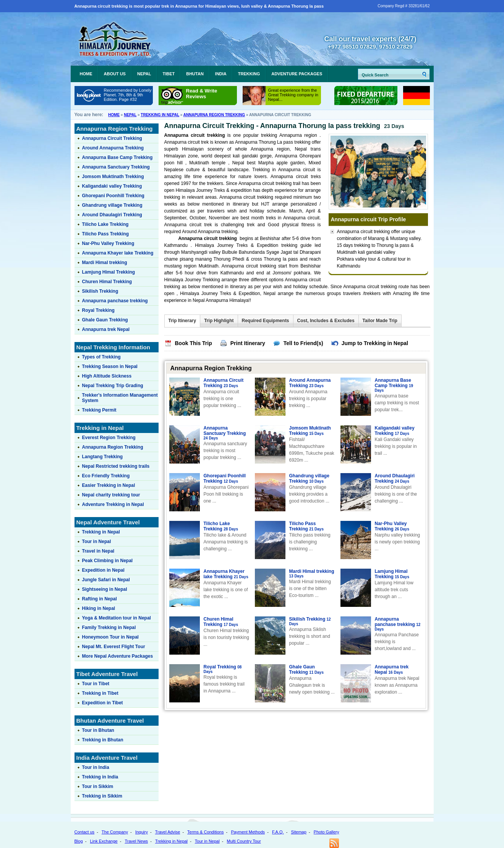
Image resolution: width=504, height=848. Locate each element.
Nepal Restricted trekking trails (116, 466)
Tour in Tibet (96, 684)
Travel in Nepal (98, 551)
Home (86, 74)
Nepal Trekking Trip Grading (113, 386)
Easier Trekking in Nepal (109, 485)
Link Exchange (104, 841)
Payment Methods (248, 832)
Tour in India (96, 767)
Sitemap (299, 832)
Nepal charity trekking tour (111, 495)
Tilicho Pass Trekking (307, 526)
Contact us (85, 832)
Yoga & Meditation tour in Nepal (117, 618)
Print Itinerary (248, 343)
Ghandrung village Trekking (309, 478)
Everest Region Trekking (109, 438)
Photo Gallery (327, 832)
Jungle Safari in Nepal (106, 580)
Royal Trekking (223, 669)
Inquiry (142, 832)
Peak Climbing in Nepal (108, 561)
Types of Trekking (101, 357)
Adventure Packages (297, 74)
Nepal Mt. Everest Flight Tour (114, 647)
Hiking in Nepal (99, 608)
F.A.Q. (278, 832)
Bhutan (195, 74)
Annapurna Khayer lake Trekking (226, 574)
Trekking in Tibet (100, 693)
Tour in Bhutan (98, 730)
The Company (115, 832)
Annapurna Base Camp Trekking (394, 385)
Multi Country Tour (244, 841)
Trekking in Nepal (160, 115)
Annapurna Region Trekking (214, 115)
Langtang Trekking (103, 457)
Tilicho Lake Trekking (221, 526)
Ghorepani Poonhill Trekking (225, 478)
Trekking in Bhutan (103, 740)
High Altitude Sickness (107, 376)
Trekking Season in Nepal (110, 366)
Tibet (169, 74)
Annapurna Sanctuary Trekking (225, 433)
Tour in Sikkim (98, 786)
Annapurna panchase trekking (398, 624)
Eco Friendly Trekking (106, 476)
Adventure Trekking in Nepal (113, 504)
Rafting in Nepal (100, 599)
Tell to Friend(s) (303, 343)
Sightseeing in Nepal (105, 589)
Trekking (249, 74)
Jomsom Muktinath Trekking (310, 431)
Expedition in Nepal (103, 570)
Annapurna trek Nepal (392, 670)
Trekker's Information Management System (120, 398)
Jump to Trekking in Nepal (375, 343)
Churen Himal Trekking (221, 622)
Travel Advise (168, 832)
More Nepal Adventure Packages (118, 656)
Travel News (136, 841)
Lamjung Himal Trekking (392, 574)
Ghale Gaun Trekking (307, 670)
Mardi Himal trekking (312, 574)
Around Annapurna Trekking (310, 383)
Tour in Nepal (97, 542)
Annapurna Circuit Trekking (224, 383)
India (221, 74)
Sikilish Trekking (310, 621)
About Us (115, 74)
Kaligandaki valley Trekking (395, 431)
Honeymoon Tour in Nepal (110, 637)
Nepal (144, 74)
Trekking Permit (99, 410)
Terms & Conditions (205, 832)
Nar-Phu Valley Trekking (392, 526)
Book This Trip (194, 343)
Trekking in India (100, 777)
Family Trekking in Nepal (109, 627)
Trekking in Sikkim (102, 796)
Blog (79, 841)
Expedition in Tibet (103, 703)
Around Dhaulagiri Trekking (395, 478)
